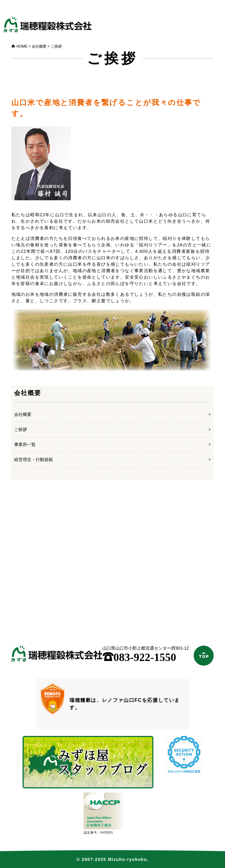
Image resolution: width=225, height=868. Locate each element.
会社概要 (23, 414)
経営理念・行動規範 (34, 459)
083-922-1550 (139, 657)
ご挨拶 (21, 429)
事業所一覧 (25, 444)
